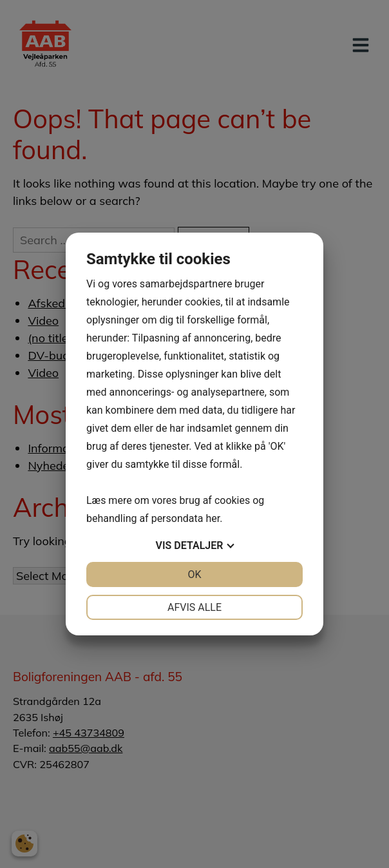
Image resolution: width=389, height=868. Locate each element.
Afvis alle (194, 607)
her (213, 518)
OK (194, 574)
